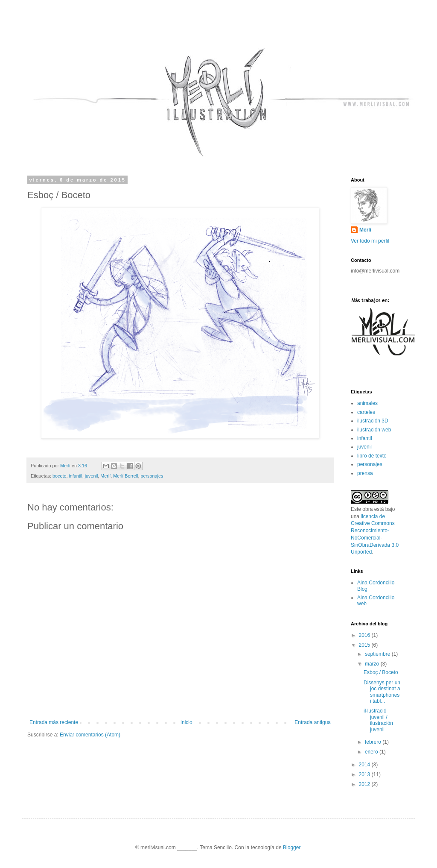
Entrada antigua (313, 722)
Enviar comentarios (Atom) (90, 735)
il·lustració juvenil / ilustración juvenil (378, 720)
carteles (366, 412)
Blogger (292, 847)
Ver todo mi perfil (370, 241)
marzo (373, 664)
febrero (374, 742)
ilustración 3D (373, 421)
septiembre (378, 654)
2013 (365, 774)
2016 (365, 635)
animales (367, 403)
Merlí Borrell (125, 476)
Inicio (186, 722)
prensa (365, 473)
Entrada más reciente (54, 722)
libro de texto (372, 456)
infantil (75, 476)
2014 (365, 765)
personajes (152, 476)
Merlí (105, 476)
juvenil (92, 476)
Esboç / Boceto (381, 672)
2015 (365, 645)
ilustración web (374, 430)
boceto (59, 476)
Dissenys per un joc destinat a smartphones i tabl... (382, 692)
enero (372, 752)
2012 (365, 784)
